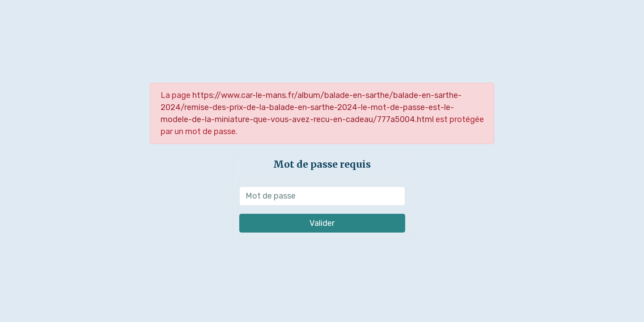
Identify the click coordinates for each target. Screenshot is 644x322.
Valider (322, 223)
